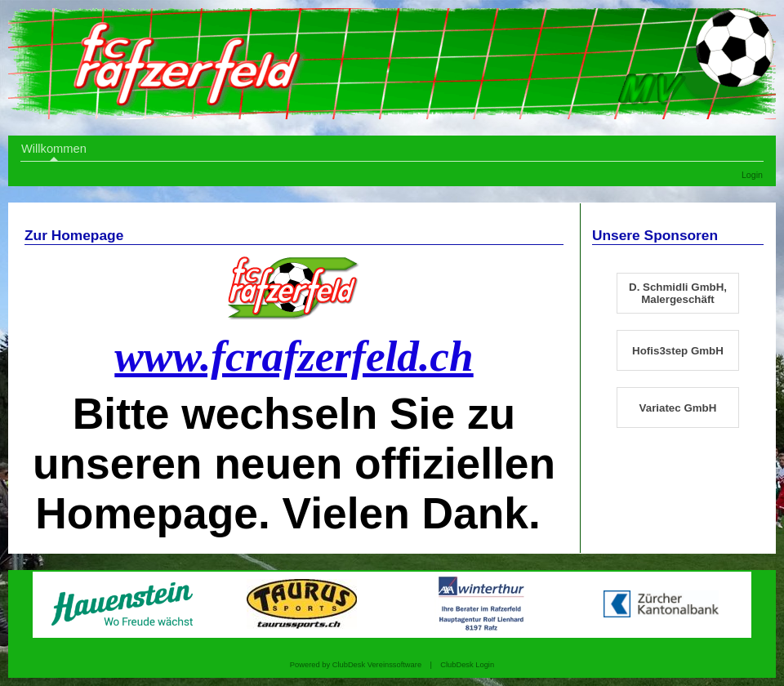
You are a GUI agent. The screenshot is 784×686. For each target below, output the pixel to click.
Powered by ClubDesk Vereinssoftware (356, 665)
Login (752, 175)
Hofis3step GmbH (678, 351)
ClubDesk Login (467, 665)
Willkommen (54, 149)
